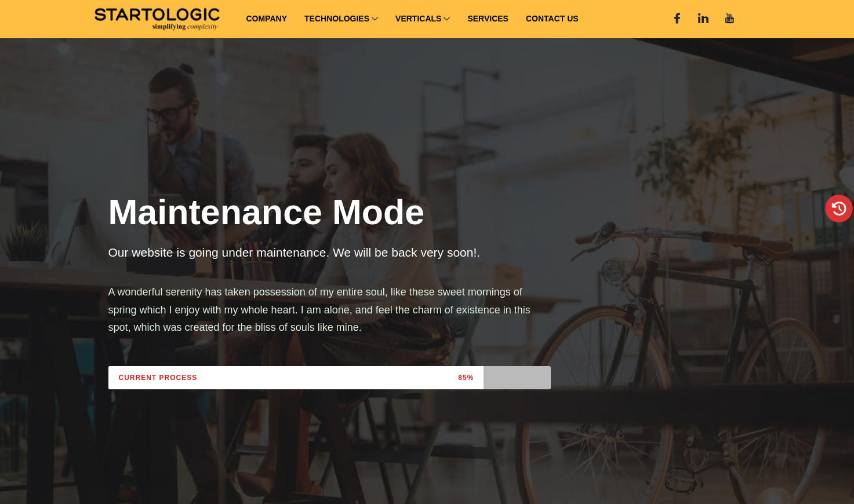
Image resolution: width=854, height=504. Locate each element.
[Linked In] (703, 19)
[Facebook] (677, 19)
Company (267, 19)
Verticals (423, 19)
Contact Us (552, 19)
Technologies (341, 19)
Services (488, 19)
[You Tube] (729, 19)
